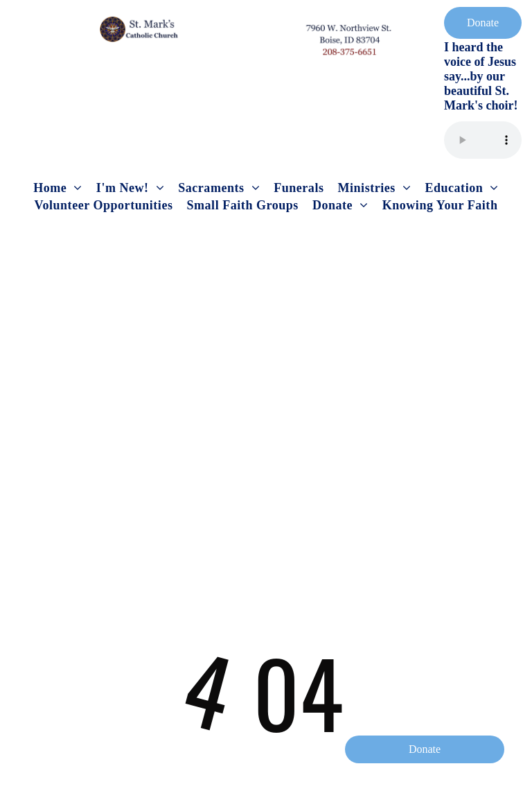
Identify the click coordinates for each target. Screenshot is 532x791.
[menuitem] (58, 188)
